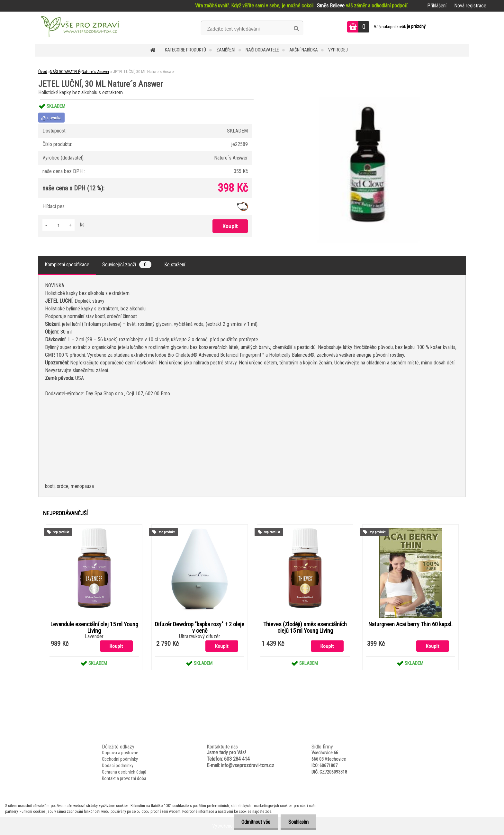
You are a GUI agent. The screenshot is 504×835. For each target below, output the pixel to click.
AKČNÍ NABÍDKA (304, 50)
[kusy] (59, 225)
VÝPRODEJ (338, 50)
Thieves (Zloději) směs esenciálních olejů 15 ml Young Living (305, 628)
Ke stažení (175, 265)
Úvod (43, 72)
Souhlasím (298, 822)
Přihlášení (437, 6)
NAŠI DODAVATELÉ (262, 50)
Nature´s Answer (95, 72)
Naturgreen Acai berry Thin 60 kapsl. (410, 624)
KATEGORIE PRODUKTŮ (185, 50)
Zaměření (226, 50)
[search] (296, 29)
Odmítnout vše (255, 822)
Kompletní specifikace (67, 265)
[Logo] (79, 28)
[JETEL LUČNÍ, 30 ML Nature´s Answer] (366, 100)
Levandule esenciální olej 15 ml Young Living (94, 628)
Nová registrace (470, 6)
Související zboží (127, 265)
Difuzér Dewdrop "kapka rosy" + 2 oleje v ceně (200, 628)
